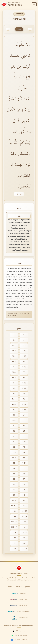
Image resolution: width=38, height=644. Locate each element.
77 (24, 458)
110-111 (14, 522)
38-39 (24, 383)
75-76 (14, 458)
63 (14, 431)
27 (14, 367)
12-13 (24, 346)
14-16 (14, 351)
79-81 (24, 463)
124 (14, 543)
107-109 (24, 517)
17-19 (24, 351)
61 (14, 426)
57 (24, 415)
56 (14, 415)
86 (14, 479)
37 (14, 383)
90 (14, 490)
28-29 (24, 367)
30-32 (14, 372)
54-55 (24, 410)
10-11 (14, 346)
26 (24, 362)
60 (24, 420)
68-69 (24, 442)
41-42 (24, 388)
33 (24, 372)
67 (14, 442)
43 (14, 394)
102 (14, 511)
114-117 (14, 527)
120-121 (24, 533)
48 (24, 399)
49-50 (14, 404)
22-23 (24, 356)
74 (24, 452)
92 (14, 495)
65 (14, 436)
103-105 (24, 511)
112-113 (24, 522)
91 (24, 490)
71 (24, 447)
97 (24, 501)
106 (14, 517)
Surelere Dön (19, 14)
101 (24, 506)
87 (24, 479)
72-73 (14, 452)
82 (14, 468)
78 (14, 463)
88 (14, 485)
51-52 (24, 404)
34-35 (14, 378)
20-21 (14, 356)
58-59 (14, 420)
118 (24, 527)
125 (24, 543)
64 (24, 431)
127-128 (24, 549)
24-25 (14, 362)
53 (14, 410)
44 (24, 394)
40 (14, 388)
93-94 (24, 495)
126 (14, 549)
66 (24, 436)
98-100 (14, 506)
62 (24, 426)
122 (14, 538)
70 (14, 447)
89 (24, 485)
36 (24, 378)
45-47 (14, 399)
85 (24, 474)
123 (24, 538)
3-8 (14, 340)
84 (14, 474)
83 (24, 468)
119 (14, 533)
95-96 (14, 501)
